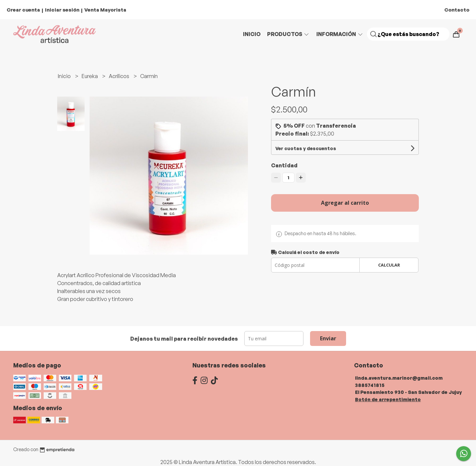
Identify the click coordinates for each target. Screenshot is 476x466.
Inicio (252, 34)
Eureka (90, 76)
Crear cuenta (23, 10)
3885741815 (370, 385)
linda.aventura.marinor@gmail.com (399, 378)
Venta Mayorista (105, 10)
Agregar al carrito (345, 203)
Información (340, 34)
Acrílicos (119, 76)
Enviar (328, 338)
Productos (288, 34)
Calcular (389, 265)
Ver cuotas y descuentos (306, 148)
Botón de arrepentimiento (388, 399)
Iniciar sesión (62, 10)
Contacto (457, 10)
